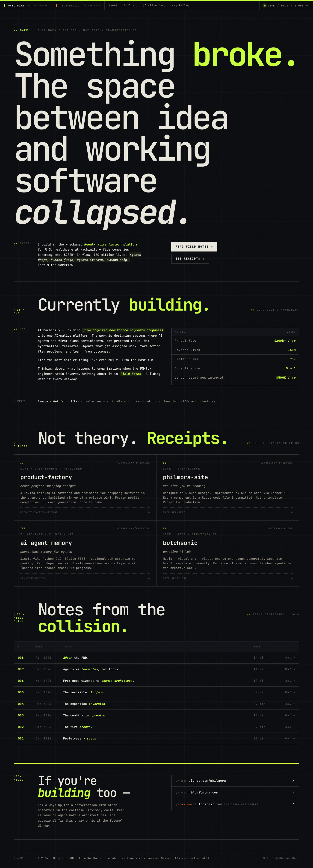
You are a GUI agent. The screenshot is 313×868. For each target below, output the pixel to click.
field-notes (154, 5)
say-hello (180, 5)
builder (130, 5)
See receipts (190, 259)
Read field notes (194, 247)
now (113, 5)
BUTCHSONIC (81, 6)
